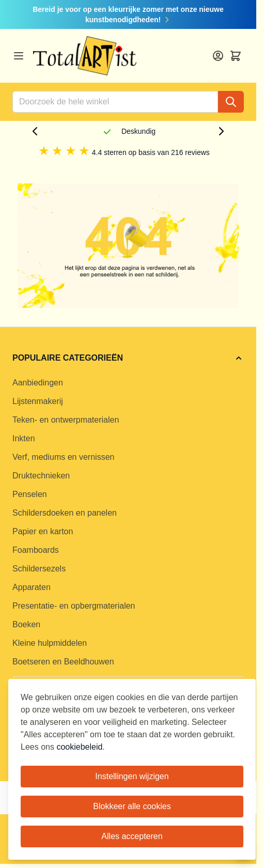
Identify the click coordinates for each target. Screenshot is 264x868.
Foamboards (36, 550)
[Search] (231, 102)
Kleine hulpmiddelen (50, 643)
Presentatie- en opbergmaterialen (74, 606)
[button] (128, 358)
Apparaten (32, 587)
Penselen (30, 494)
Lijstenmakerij (38, 401)
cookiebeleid (79, 747)
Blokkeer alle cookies (132, 806)
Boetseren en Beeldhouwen (63, 662)
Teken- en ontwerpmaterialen (66, 420)
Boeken (26, 624)
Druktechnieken (41, 476)
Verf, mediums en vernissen (63, 457)
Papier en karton (43, 531)
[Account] (218, 56)
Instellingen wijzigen (132, 776)
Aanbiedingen (38, 383)
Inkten (24, 438)
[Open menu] (19, 56)
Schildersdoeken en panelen (65, 513)
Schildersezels (39, 569)
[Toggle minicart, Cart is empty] (236, 56)
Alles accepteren (132, 836)
